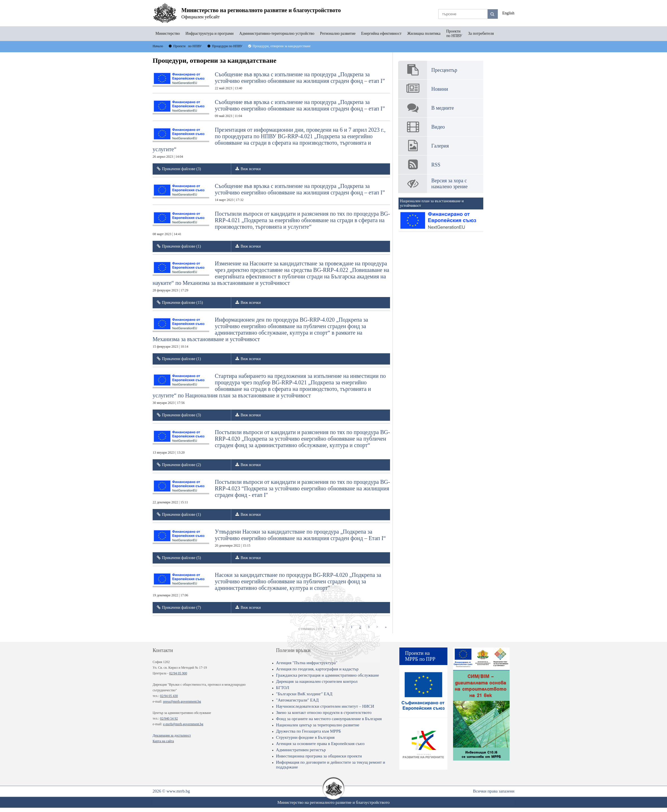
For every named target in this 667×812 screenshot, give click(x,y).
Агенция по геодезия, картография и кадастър (317, 669)
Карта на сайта (163, 741)
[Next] (377, 627)
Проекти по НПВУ (454, 33)
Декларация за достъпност (172, 735)
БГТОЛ (283, 688)
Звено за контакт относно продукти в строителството (324, 713)
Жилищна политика (424, 33)
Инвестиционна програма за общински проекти (319, 756)
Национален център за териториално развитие (318, 725)
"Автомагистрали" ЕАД (297, 700)
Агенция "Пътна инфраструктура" (307, 663)
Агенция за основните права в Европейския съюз (320, 744)
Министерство (168, 33)
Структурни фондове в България (305, 737)
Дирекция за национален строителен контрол (317, 681)
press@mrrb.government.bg (182, 701)
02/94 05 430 (169, 696)
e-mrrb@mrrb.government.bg (183, 724)
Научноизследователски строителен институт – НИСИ (325, 706)
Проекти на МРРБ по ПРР (420, 656)
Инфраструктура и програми (209, 33)
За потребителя (481, 33)
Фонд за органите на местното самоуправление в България (329, 719)
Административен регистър (301, 750)
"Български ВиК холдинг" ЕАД (304, 694)
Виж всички (251, 169)
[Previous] (343, 627)
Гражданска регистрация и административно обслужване (328, 675)
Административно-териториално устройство (277, 33)
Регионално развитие (338, 33)
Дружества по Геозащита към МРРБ (309, 731)
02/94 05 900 (178, 673)
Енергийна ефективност (381, 33)
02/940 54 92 (169, 718)
